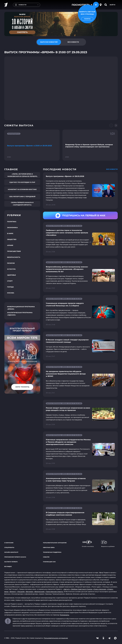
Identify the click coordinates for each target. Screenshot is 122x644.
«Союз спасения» (100, 589)
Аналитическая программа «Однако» (20, 314)
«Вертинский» (39, 592)
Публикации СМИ (49, 562)
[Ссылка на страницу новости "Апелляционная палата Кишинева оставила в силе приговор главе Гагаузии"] (80, 486)
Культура (11, 269)
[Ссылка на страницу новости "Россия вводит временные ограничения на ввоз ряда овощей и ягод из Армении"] (80, 414)
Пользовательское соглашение (55, 543)
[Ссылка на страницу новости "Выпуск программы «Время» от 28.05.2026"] (80, 191)
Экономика (12, 228)
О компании (9, 543)
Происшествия (14, 251)
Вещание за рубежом (108, 544)
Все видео (8, 566)
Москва (11, 293)
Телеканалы (65, 615)
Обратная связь (49, 547)
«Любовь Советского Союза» (81, 589)
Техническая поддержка (52, 552)
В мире (10, 233)
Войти (113, 5)
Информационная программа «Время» (21, 308)
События (46, 557)
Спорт (10, 281)
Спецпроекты (9, 547)
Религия (11, 263)
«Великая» (29, 592)
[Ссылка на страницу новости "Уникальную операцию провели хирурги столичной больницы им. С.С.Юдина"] (80, 312)
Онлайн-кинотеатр (11, 552)
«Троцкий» (21, 592)
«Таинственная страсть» (54, 592)
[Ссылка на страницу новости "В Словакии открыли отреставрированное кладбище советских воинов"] (80, 519)
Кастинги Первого (11, 562)
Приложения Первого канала (15, 557)
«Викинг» (13, 592)
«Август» (67, 589)
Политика (12, 222)
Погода (10, 287)
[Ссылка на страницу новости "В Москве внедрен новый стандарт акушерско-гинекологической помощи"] (80, 346)
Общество (12, 239)
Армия (10, 245)
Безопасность (14, 257)
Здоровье (11, 275)
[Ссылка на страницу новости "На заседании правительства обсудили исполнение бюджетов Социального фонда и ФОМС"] (80, 380)
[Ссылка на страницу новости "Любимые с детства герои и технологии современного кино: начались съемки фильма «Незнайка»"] (80, 239)
